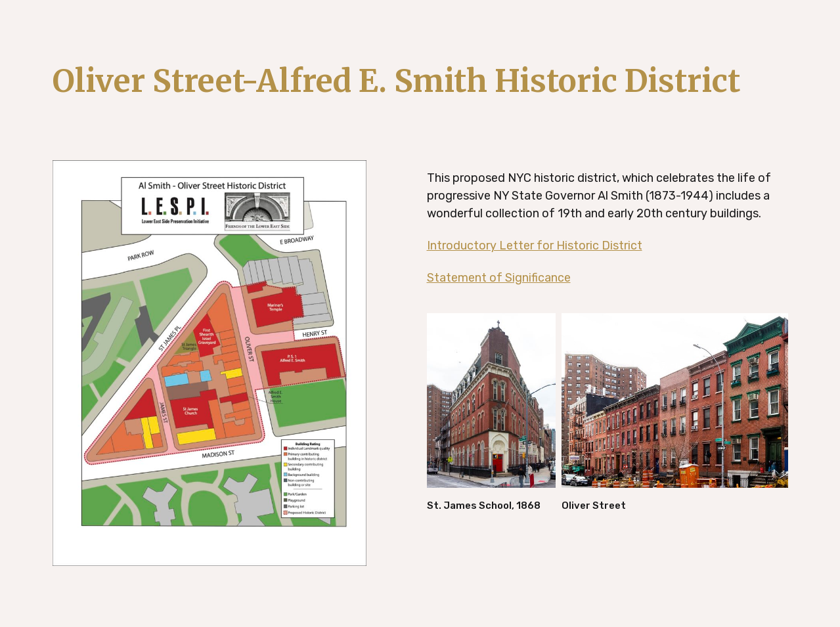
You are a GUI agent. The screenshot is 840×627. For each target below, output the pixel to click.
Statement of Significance (499, 278)
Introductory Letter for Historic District (535, 246)
